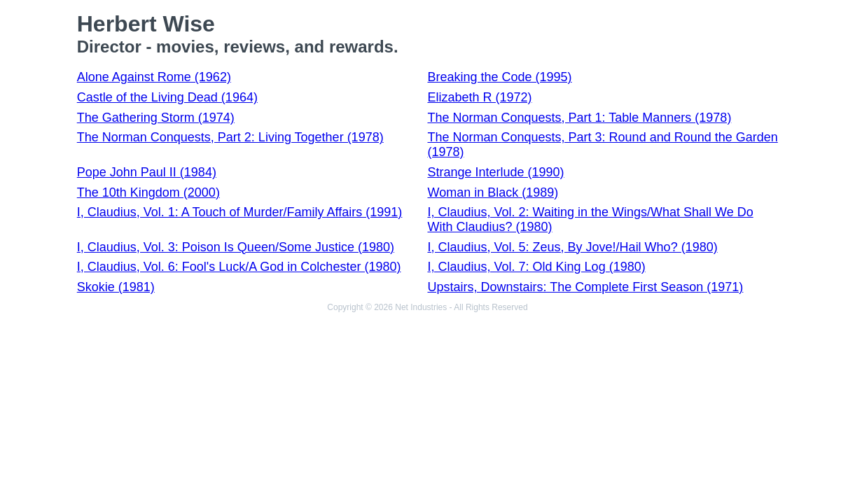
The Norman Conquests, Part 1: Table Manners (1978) (579, 118)
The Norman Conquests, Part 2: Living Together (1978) (230, 137)
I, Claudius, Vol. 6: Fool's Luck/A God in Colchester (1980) (239, 267)
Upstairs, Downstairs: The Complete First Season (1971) (585, 287)
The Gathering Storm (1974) (156, 118)
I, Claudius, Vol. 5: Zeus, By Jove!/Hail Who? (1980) (572, 247)
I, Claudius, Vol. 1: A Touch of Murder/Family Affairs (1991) (240, 212)
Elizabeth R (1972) (479, 97)
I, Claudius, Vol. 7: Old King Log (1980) (536, 267)
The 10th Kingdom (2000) (148, 192)
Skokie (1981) (116, 287)
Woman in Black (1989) (493, 192)
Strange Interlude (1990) (495, 172)
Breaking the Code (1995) (499, 77)
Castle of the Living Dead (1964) (167, 97)
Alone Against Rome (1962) (154, 77)
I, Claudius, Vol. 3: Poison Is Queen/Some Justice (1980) (236, 247)
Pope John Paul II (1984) (147, 172)
